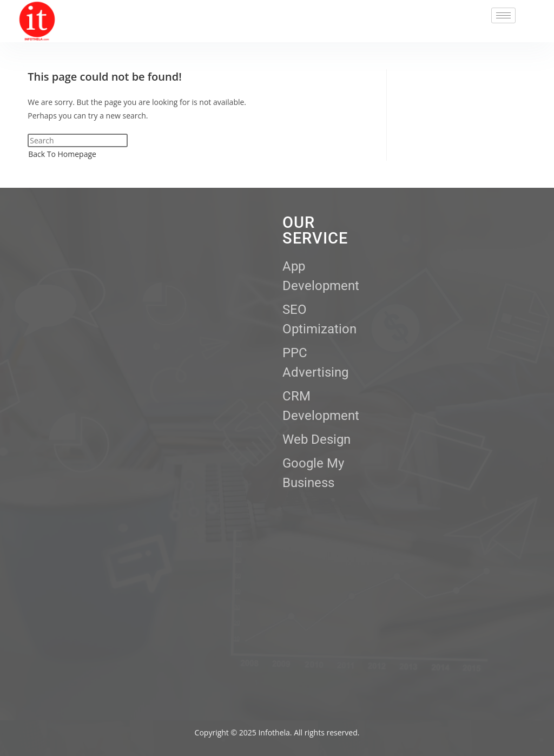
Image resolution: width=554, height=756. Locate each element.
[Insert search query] (78, 140)
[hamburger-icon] (503, 15)
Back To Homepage (62, 154)
